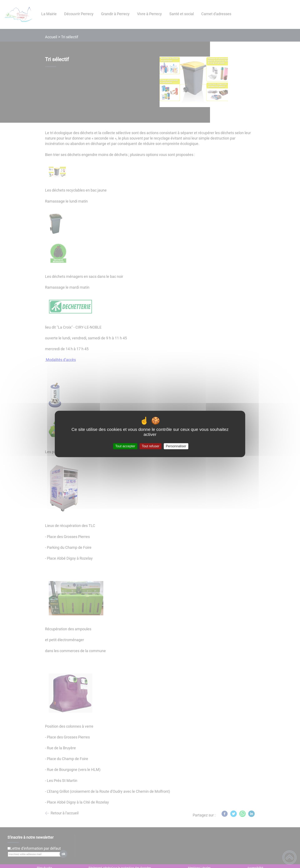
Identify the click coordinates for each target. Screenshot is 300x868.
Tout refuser (150, 446)
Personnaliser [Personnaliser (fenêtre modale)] (176, 446)
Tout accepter (125, 446)
